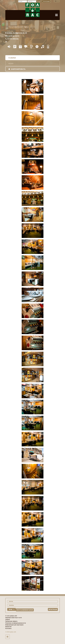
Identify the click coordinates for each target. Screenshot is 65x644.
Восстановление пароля (25, 610)
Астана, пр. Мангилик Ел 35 (17, 33)
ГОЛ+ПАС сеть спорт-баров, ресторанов (33, 10)
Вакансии (8, 627)
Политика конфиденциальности (16, 623)
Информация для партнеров (14, 625)
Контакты (8, 628)
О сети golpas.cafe (11, 616)
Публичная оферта (11, 621)
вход (12, 609)
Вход (39, 1)
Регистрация (46, 1)
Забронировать (17, 69)
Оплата (8, 619)
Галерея (12, 58)
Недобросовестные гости (14, 618)
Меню (11, 63)
